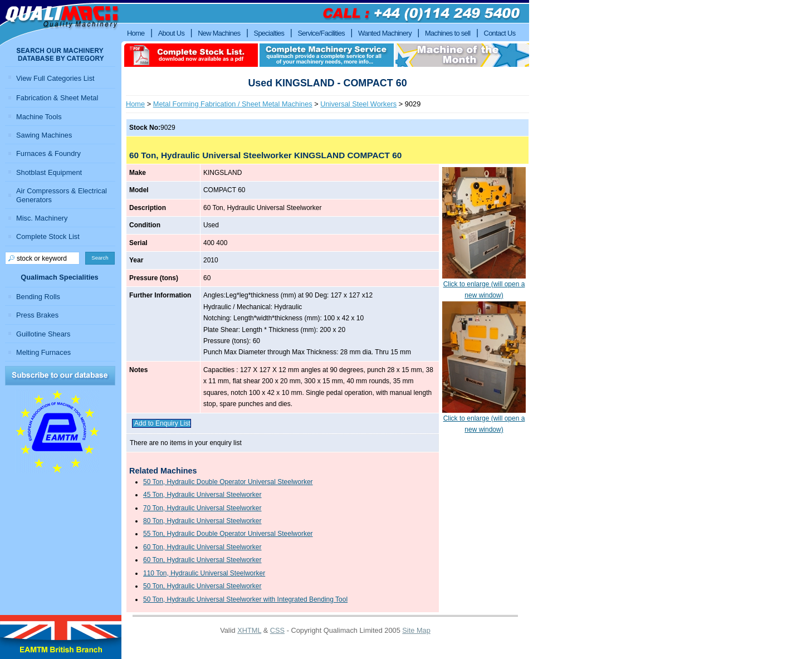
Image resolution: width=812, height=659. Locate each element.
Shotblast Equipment (49, 172)
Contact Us (500, 33)
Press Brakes (37, 315)
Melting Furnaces (43, 352)
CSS (277, 630)
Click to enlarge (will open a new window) (484, 286)
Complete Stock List (48, 236)
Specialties (269, 33)
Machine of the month (462, 55)
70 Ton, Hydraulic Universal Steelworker (202, 508)
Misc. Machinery (42, 218)
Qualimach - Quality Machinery (61, 23)
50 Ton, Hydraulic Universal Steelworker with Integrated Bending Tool (245, 599)
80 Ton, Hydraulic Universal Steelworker (202, 521)
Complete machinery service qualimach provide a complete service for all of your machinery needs (327, 55)
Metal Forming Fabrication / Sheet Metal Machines (233, 104)
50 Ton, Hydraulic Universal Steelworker (202, 586)
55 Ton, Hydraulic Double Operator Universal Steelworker (228, 534)
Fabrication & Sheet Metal (57, 98)
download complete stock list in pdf (191, 55)
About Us (172, 33)
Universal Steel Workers (358, 104)
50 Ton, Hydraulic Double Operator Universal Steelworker (228, 482)
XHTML (249, 630)
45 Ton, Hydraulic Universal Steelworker (202, 495)
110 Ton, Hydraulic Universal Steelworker (204, 573)
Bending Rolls (38, 297)
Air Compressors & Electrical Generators (62, 195)
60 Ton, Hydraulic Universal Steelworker (202, 547)
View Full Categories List (55, 78)
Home (135, 104)
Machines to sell (448, 33)
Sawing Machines (44, 135)
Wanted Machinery (385, 33)
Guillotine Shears (43, 334)
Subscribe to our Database (60, 376)
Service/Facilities (321, 33)
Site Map (416, 630)
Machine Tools (39, 117)
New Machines (219, 33)
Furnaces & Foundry (48, 153)
